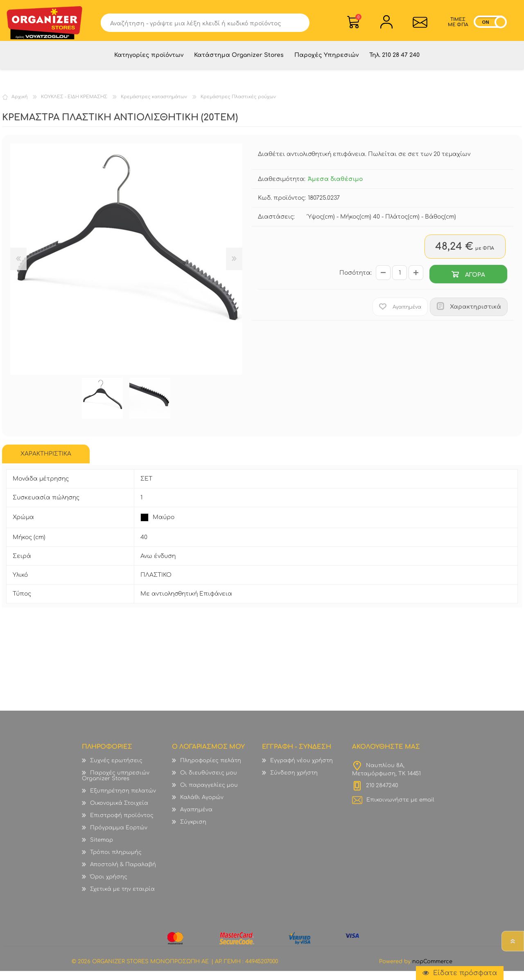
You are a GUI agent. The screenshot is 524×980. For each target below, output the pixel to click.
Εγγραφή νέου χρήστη (302, 770)
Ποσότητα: (356, 282)
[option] (102, 407)
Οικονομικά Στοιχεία (119, 812)
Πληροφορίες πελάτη (211, 770)
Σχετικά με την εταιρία (122, 898)
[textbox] (199, 25)
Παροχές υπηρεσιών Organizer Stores (116, 785)
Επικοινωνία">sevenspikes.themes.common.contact (418, 25)
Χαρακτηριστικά (475, 316)
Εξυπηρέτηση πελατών (123, 800)
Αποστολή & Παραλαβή (123, 874)
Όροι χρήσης (109, 886)
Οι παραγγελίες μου (209, 794)
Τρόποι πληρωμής (116, 861)
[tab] (46, 463)
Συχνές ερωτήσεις (116, 770)
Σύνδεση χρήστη (294, 782)
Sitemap (102, 849)
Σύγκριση (193, 831)
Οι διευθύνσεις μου (209, 782)
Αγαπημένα (196, 819)
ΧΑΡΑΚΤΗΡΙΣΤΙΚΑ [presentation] (46, 463)
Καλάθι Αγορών (358, 20)
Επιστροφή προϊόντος (122, 824)
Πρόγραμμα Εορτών (119, 837)
